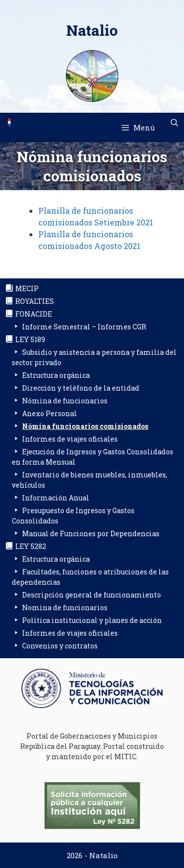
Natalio (92, 30)
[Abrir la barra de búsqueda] (174, 123)
